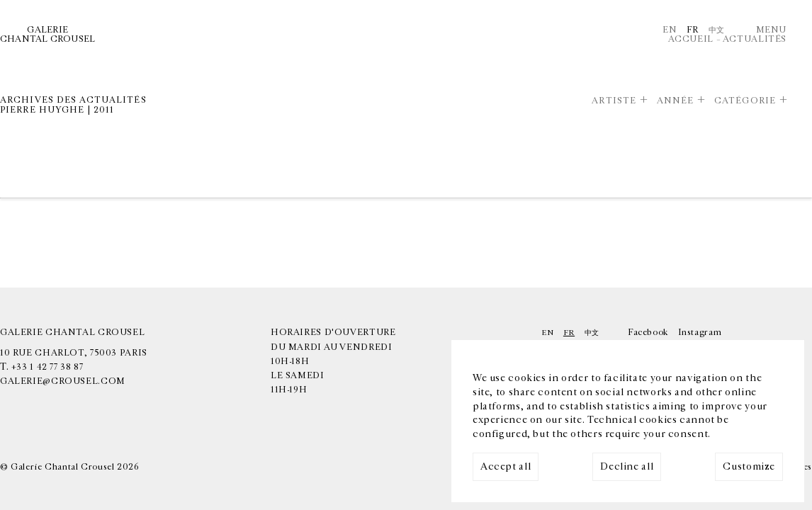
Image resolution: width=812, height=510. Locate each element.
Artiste (614, 101)
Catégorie (745, 101)
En (670, 30)
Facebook (648, 333)
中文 (717, 30)
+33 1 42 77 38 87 (47, 367)
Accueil (691, 39)
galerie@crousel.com (63, 381)
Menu (771, 30)
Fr (693, 30)
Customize (749, 467)
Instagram (700, 333)
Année (676, 101)
